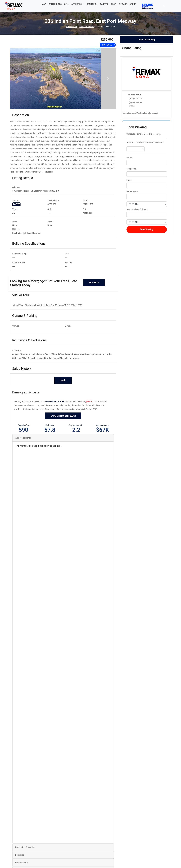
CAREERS (104, 4)
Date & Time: (132, 191)
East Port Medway (88, 27)
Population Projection (25, 858)
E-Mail (132, 106)
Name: (130, 157)
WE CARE (123, 4)
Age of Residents (23, 448)
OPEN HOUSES (55, 4)
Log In (63, 391)
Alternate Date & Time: (137, 209)
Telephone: (132, 169)
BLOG (114, 4)
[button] (78, 4)
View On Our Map (147, 40)
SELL (66, 4)
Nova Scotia (71, 27)
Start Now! (94, 293)
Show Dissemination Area (63, 426)
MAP (44, 4)
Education (20, 865)
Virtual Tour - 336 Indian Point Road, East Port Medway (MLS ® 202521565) (47, 316)
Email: (129, 180)
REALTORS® (92, 4)
